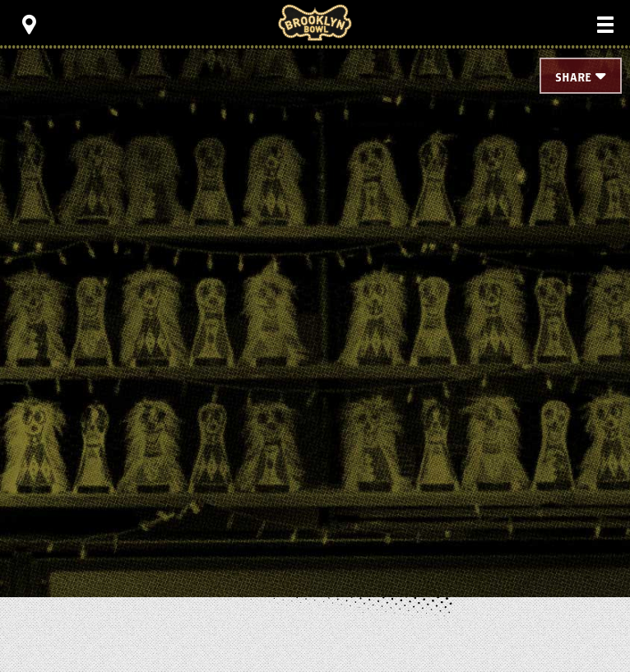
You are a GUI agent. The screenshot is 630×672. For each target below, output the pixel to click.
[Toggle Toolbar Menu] (29, 25)
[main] (315, 296)
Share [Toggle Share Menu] (573, 78)
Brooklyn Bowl (315, 23)
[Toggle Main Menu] (605, 25)
